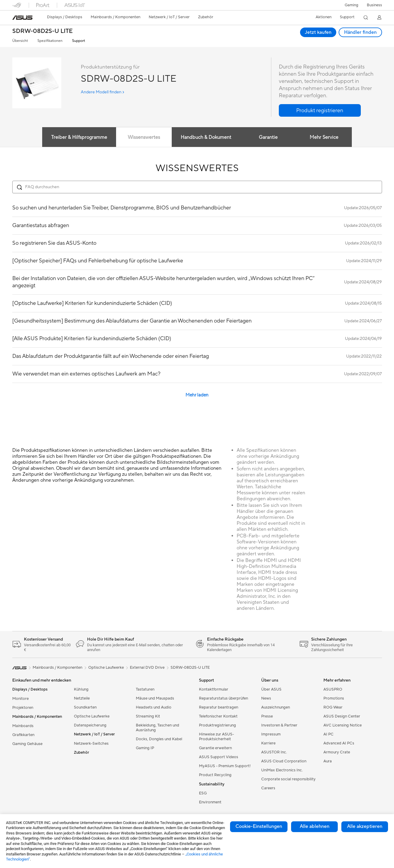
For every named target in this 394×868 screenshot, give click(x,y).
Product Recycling (215, 775)
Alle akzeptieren (365, 826)
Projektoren (23, 708)
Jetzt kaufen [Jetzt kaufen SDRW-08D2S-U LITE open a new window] (318, 32)
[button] (352, 5)
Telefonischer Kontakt (218, 716)
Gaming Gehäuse (27, 744)
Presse (267, 716)
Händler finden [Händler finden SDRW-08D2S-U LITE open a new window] (360, 32)
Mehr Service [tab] (325, 137)
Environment (210, 802)
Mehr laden (197, 395)
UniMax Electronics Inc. (282, 770)
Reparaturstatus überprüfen (223, 698)
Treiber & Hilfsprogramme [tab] (79, 137)
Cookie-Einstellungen (259, 826)
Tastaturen (145, 689)
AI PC (328, 734)
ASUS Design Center (342, 716)
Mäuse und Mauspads (155, 698)
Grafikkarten (23, 735)
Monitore (20, 699)
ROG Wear (333, 707)
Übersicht (20, 41)
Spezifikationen (50, 41)
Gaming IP (145, 748)
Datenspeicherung (90, 725)
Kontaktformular (214, 689)
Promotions (334, 698)
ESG (203, 793)
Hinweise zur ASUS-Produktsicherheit (216, 737)
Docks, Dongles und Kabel (159, 739)
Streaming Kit (148, 716)
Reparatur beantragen (219, 707)
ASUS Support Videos (219, 757)
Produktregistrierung (217, 725)
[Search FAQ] (197, 187)
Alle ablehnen (315, 826)
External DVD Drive (147, 668)
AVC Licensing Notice (343, 725)
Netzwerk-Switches (91, 744)
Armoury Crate (337, 752)
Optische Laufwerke (92, 716)
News (266, 698)
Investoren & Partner (279, 725)
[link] (22, 18)
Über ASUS (271, 689)
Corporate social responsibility (288, 779)
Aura (328, 761)
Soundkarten (85, 707)
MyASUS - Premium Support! (225, 766)
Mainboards (23, 726)
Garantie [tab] (268, 137)
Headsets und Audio (154, 707)
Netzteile (82, 698)
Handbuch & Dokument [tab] (206, 137)
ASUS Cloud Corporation (284, 761)
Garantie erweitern (215, 748)
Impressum (271, 734)
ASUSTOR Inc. (274, 752)
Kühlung (81, 689)
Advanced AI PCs (339, 743)
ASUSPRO (333, 689)
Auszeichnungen (276, 707)
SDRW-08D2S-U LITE (42, 31)
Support (79, 41)
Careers (268, 788)
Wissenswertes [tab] (144, 137)
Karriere (268, 743)
